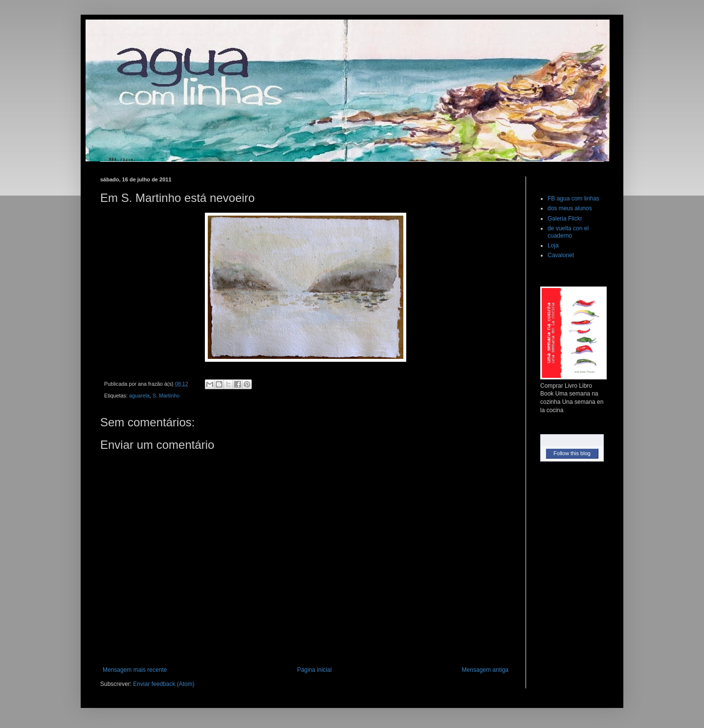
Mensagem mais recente (135, 670)
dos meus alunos (570, 208)
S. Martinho (166, 396)
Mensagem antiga (485, 670)
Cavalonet (561, 255)
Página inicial (315, 670)
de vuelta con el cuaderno (568, 232)
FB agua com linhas (573, 199)
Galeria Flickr (565, 219)
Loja (553, 245)
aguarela (139, 396)
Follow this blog (572, 453)
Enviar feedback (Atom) (164, 684)
